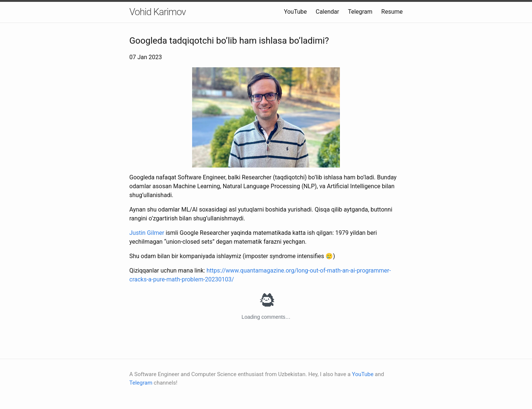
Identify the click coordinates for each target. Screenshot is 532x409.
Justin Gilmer (147, 233)
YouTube (295, 12)
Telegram (361, 12)
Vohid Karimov (158, 12)
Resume (392, 12)
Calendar (327, 12)
